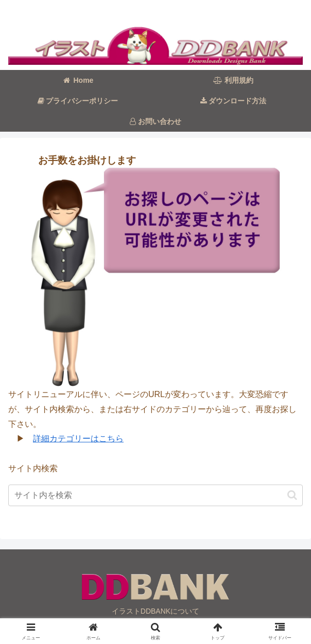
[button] (292, 495)
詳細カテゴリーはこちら (78, 439)
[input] (155, 495)
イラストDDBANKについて (155, 611)
